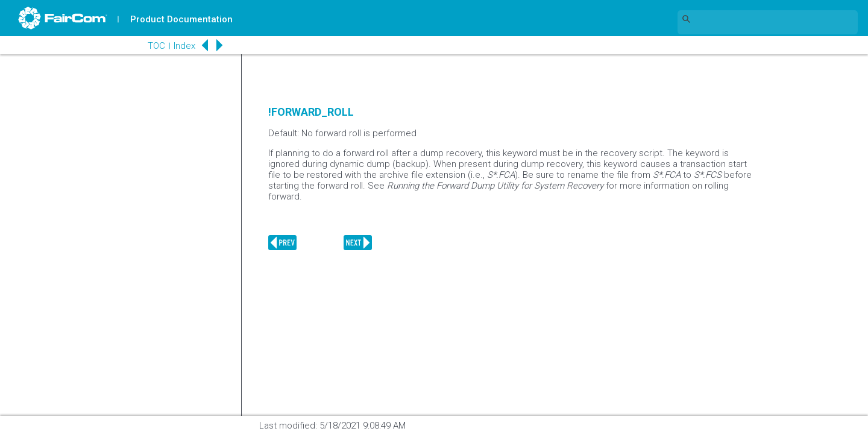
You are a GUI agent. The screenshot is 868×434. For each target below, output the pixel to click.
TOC (156, 46)
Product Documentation (181, 19)
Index (184, 46)
